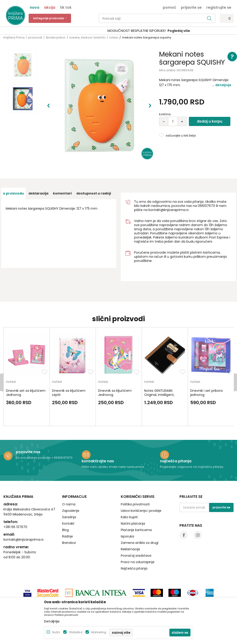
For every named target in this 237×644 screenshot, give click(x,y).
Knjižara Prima (14, 37)
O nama (69, 479)
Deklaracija (38, 168)
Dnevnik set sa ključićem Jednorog (26, 367)
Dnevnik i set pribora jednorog (206, 367)
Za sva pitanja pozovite (34, 432)
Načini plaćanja (133, 498)
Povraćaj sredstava (136, 530)
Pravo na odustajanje (138, 536)
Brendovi (69, 517)
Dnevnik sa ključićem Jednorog (115, 367)
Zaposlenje (71, 485)
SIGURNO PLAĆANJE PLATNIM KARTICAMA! (106, 31)
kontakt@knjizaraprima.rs (169, 184)
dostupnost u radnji (94, 168)
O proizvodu (13, 168)
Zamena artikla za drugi (140, 517)
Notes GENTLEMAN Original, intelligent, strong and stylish (159, 369)
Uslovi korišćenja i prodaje (141, 485)
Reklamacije (130, 523)
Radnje (68, 511)
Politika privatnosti (135, 479)
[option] (118, 31)
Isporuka (127, 511)
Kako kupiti (129, 491)
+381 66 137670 (15, 501)
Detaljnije (223, 85)
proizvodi (35, 37)
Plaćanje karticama (136, 504)
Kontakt (68, 498)
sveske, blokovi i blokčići (87, 37)
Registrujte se (219, 7)
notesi (114, 37)
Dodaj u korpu (210, 121)
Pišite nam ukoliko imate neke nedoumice (113, 441)
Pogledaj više (153, 31)
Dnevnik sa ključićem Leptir (69, 367)
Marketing (99, 632)
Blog (65, 504)
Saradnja (69, 491)
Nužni (56, 632)
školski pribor (56, 37)
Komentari (62, 168)
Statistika (76, 632)
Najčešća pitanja (134, 543)
